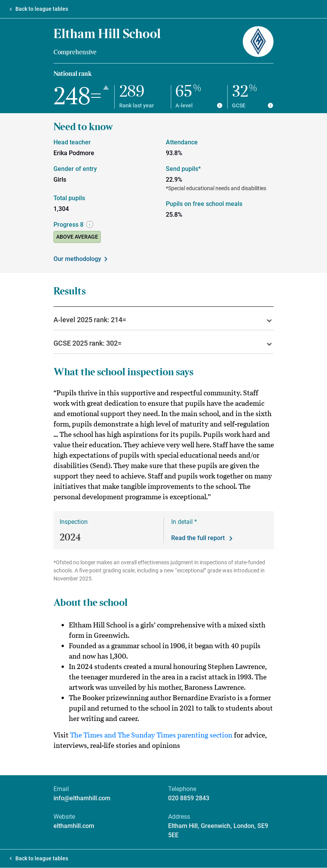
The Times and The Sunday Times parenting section (151, 735)
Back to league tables (42, 9)
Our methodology (82, 259)
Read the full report (203, 538)
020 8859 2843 (189, 798)
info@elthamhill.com (82, 798)
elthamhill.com (74, 826)
